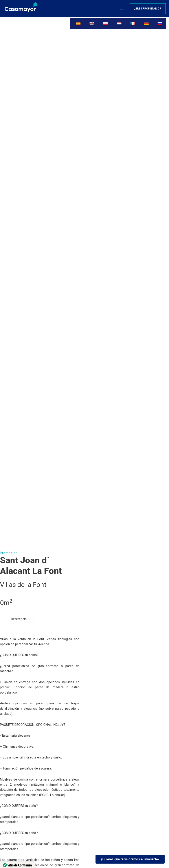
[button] (122, 9)
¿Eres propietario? (148, 9)
